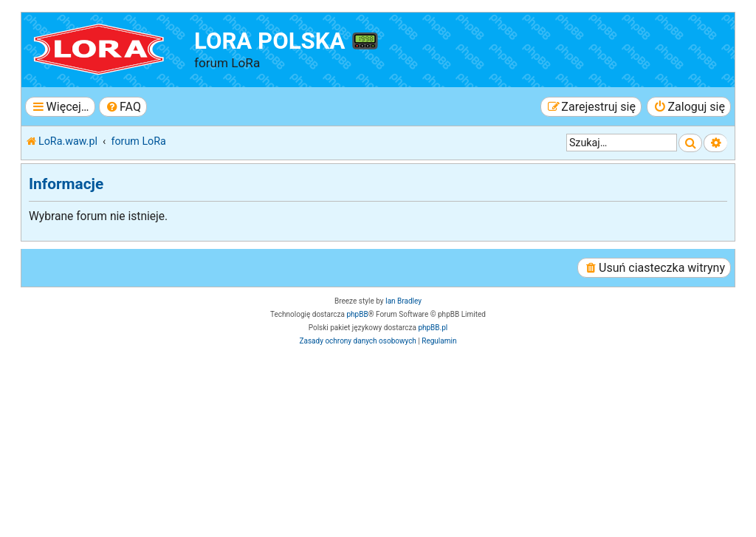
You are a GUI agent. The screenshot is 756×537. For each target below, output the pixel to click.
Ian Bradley (403, 301)
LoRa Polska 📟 (287, 41)
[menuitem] (123, 107)
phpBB (357, 314)
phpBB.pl (433, 328)
